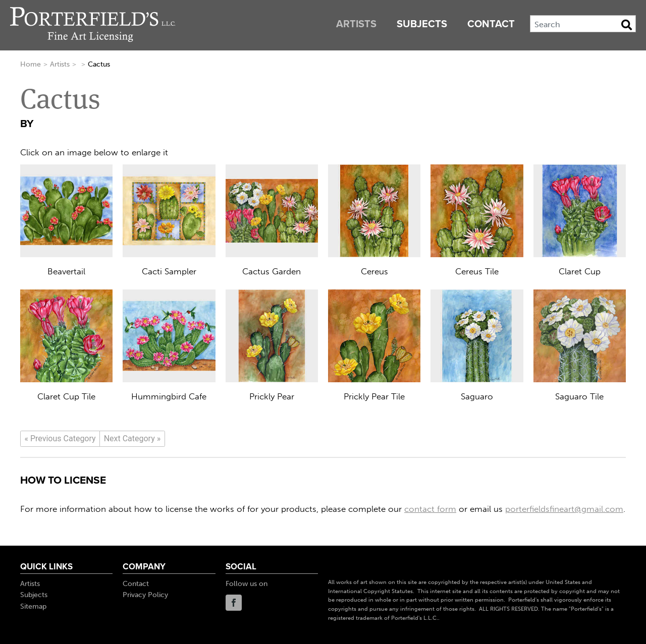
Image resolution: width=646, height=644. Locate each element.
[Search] (583, 24)
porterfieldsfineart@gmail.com (564, 509)
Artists (356, 24)
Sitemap (33, 606)
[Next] (132, 439)
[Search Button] (627, 25)
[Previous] (60, 439)
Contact (491, 24)
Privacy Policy (145, 595)
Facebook (234, 603)
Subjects (422, 24)
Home (31, 64)
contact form (430, 509)
